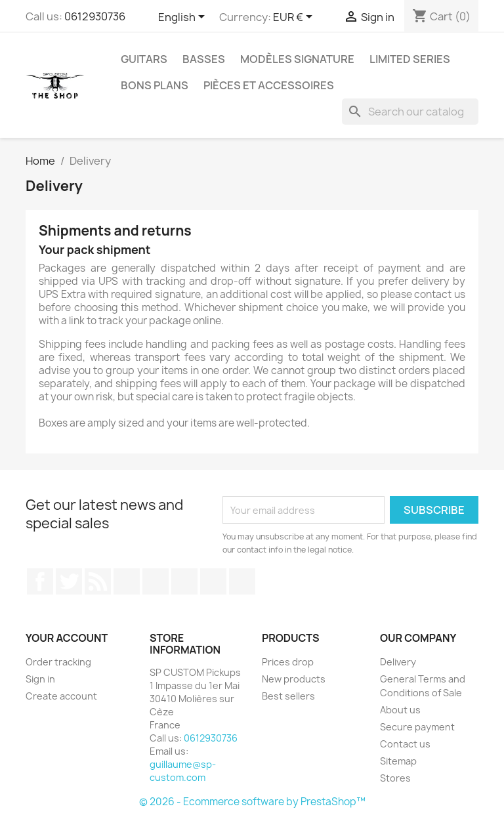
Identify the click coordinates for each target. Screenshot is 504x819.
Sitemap (398, 761)
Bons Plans (155, 85)
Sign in (40, 679)
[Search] (410, 112)
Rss (98, 581)
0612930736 (95, 16)
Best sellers (288, 696)
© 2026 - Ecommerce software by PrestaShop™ (252, 802)
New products (294, 679)
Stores (395, 778)
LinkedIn (242, 581)
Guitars (144, 59)
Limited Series (410, 59)
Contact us (405, 744)
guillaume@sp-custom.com (183, 771)
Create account (61, 696)
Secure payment (417, 727)
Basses (204, 59)
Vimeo (184, 581)
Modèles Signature (297, 59)
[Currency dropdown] (295, 18)
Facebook (40, 581)
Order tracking (58, 662)
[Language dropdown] (184, 18)
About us (400, 710)
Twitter (69, 581)
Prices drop (288, 662)
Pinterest (156, 581)
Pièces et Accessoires (269, 85)
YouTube (127, 581)
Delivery (398, 662)
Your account (67, 638)
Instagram (213, 581)
